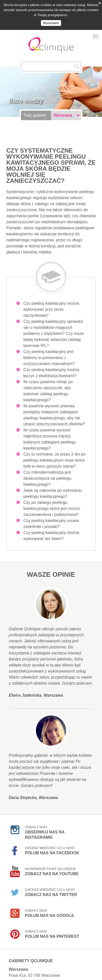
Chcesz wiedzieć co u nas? (52, 843)
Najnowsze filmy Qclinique (52, 864)
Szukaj (77, 59)
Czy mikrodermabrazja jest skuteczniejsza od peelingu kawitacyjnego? (47, 471)
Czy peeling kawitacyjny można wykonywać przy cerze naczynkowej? (51, 302)
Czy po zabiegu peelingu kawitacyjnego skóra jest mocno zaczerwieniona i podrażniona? (52, 501)
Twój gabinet (35, 108)
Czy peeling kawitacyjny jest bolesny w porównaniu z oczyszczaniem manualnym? (49, 351)
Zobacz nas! (45, 823)
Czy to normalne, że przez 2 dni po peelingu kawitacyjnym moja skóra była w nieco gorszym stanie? (54, 453)
